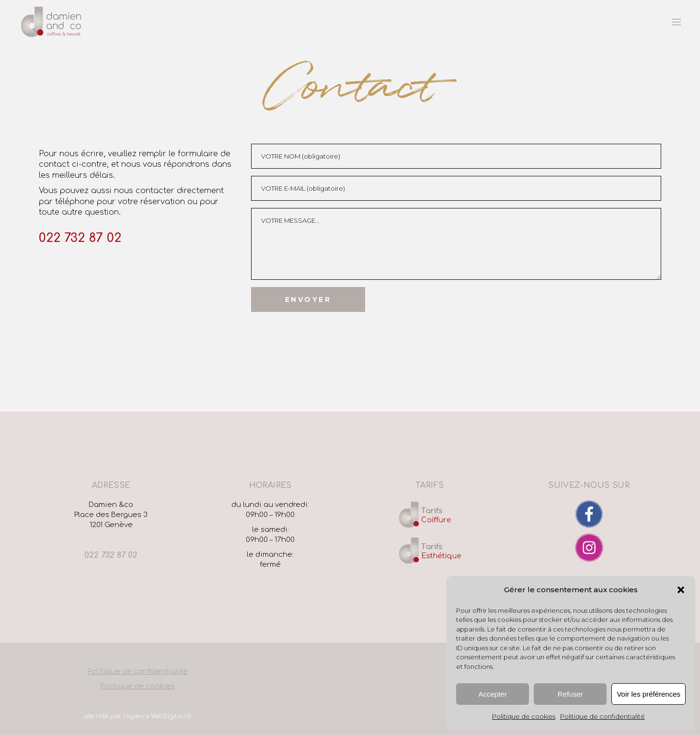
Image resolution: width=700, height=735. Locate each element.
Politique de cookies (524, 716)
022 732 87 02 (80, 238)
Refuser (570, 694)
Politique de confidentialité (602, 716)
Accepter (493, 694)
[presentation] (324, 331)
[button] (681, 590)
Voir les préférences (648, 694)
